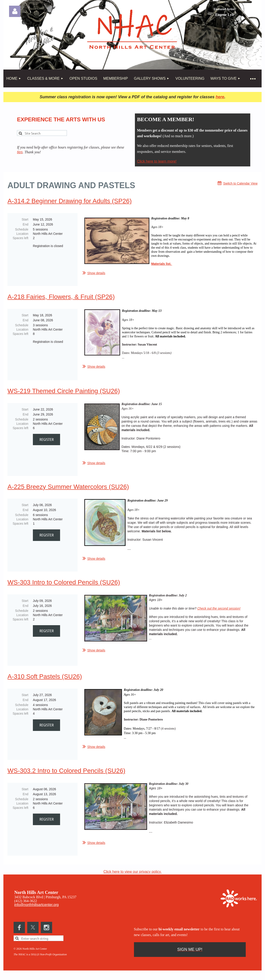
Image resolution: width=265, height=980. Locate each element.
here (220, 97)
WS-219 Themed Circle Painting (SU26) (64, 392)
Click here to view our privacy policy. (132, 876)
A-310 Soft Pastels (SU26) (45, 679)
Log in (15, 11)
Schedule (22, 229)
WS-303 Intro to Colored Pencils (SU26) (64, 584)
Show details (96, 273)
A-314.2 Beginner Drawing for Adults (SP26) (70, 201)
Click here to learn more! (157, 161)
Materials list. (162, 264)
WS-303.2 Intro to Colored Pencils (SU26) (66, 775)
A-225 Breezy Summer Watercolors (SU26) (68, 488)
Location (22, 234)
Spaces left (21, 238)
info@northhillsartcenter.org (36, 909)
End (26, 224)
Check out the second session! (219, 610)
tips (20, 152)
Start (25, 219)
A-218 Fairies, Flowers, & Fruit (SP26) (61, 297)
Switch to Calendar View (240, 183)
